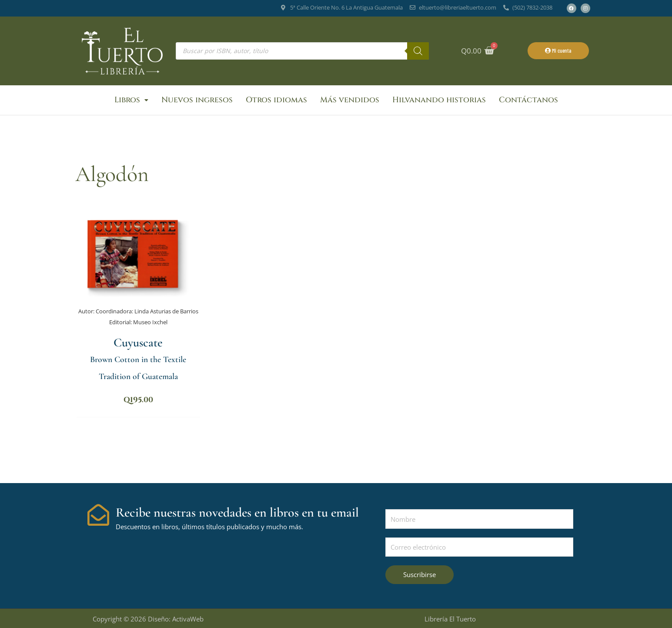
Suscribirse (420, 573)
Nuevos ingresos (197, 100)
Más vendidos (350, 100)
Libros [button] (131, 100)
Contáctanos (528, 100)
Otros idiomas (276, 100)
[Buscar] (418, 51)
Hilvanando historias (439, 100)
